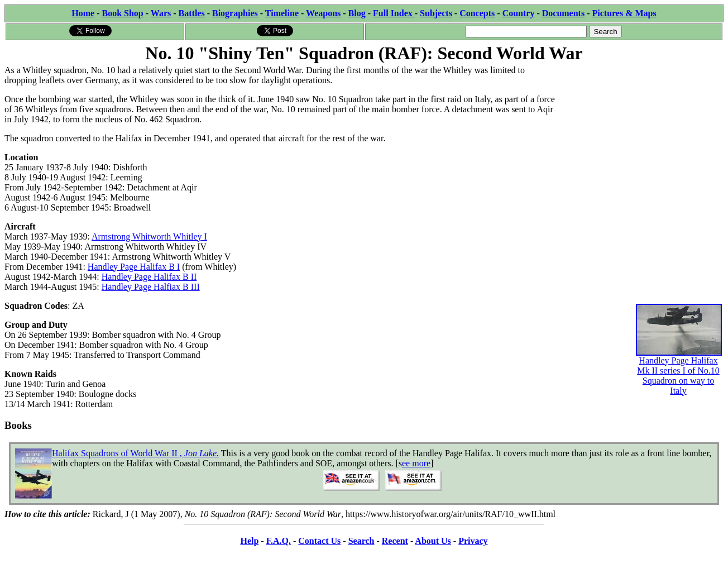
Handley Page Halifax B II (149, 277)
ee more (416, 463)
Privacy (473, 541)
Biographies (235, 13)
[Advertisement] (640, 135)
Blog (357, 13)
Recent (395, 541)
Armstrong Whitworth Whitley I (149, 236)
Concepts (477, 13)
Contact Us (319, 541)
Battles (192, 13)
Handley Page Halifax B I (134, 267)
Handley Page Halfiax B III (151, 287)
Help (249, 541)
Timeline (282, 13)
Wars (161, 13)
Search (361, 541)
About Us (433, 541)
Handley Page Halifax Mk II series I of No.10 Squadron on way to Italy (679, 360)
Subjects (436, 13)
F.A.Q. (279, 541)
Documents (563, 13)
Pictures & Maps (624, 13)
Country (519, 13)
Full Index (394, 13)
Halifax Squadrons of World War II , (135, 453)
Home (83, 13)
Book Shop (122, 13)
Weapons (323, 13)
